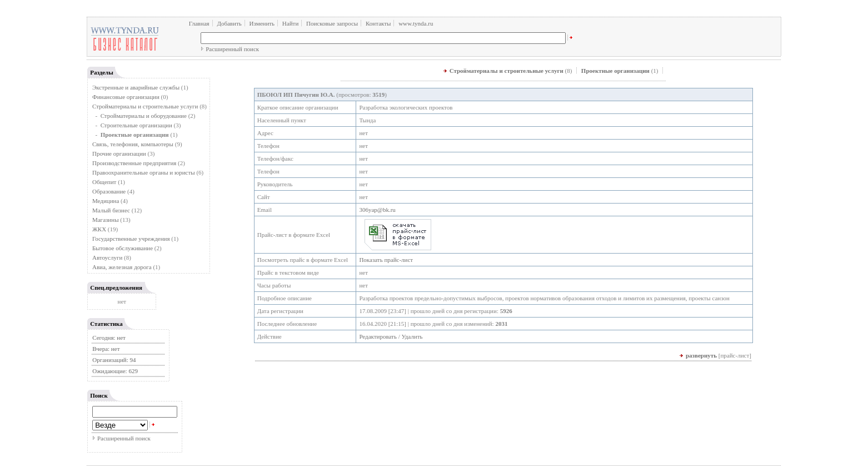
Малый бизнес (111, 210)
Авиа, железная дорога (122, 267)
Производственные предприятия (134, 163)
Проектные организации (615, 71)
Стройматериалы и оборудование (144, 116)
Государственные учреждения (131, 239)
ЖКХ (99, 229)
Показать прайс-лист (386, 260)
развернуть (701, 355)
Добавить (229, 23)
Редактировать (378, 336)
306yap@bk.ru (377, 210)
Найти (290, 23)
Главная (199, 23)
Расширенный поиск (232, 49)
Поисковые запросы (332, 23)
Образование (109, 191)
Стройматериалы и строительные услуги (145, 106)
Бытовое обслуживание (123, 248)
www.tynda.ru (416, 23)
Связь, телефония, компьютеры (134, 144)
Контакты (378, 23)
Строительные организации (136, 125)
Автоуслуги (107, 257)
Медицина (106, 201)
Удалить (412, 336)
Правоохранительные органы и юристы (144, 172)
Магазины (106, 220)
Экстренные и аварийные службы (136, 87)
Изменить (262, 23)
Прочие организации (119, 153)
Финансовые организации (126, 97)
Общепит (104, 182)
